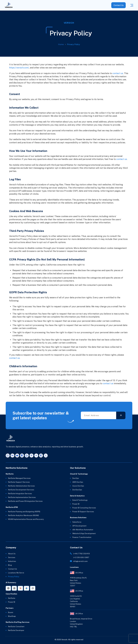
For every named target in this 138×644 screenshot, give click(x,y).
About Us (12, 554)
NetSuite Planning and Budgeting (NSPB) (24, 512)
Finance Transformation (82, 537)
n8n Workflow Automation (83, 530)
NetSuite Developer (16, 630)
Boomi (11, 612)
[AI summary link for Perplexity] (14, 588)
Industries (12, 561)
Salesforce (77, 522)
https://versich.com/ (19, 68)
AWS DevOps (78, 482)
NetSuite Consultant (16, 627)
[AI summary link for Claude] (20, 588)
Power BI (76, 504)
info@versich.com (80, 561)
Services (12, 557)
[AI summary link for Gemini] (26, 588)
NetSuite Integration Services (20, 494)
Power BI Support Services (83, 512)
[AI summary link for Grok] (33, 588)
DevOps (76, 478)
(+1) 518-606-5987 (81, 557)
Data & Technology (80, 500)
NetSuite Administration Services (21, 486)
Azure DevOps (78, 486)
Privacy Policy (75, 44)
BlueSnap (12, 616)
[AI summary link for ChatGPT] (8, 588)
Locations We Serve (16, 573)
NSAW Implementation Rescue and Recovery (26, 519)
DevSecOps (77, 490)
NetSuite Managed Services (19, 478)
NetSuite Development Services (21, 490)
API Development (79, 526)
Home (62, 44)
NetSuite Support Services (19, 482)
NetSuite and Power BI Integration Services (25, 501)
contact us (118, 73)
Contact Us (119, 5)
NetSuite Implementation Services (22, 497)
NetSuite (12, 598)
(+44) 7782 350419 (82, 554)
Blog (10, 565)
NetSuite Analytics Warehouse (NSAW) (23, 515)
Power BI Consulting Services (84, 508)
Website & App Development (84, 533)
